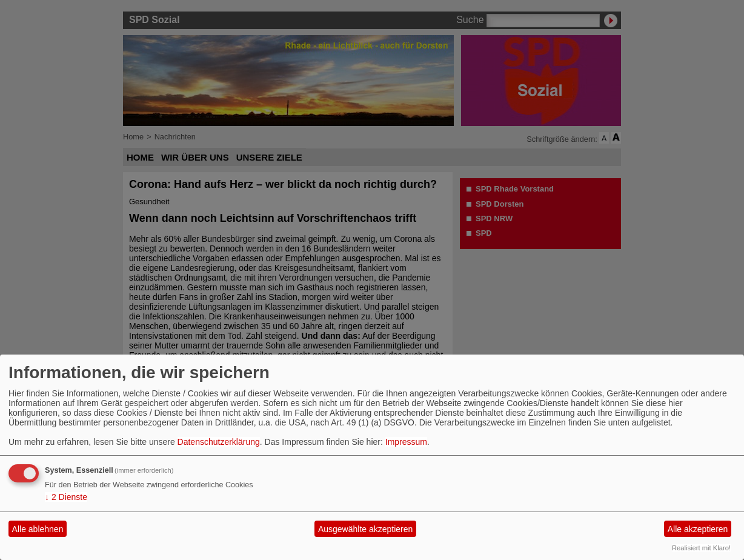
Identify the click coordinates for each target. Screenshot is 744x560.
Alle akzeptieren (698, 529)
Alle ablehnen (38, 529)
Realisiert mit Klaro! (701, 548)
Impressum (406, 442)
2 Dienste (66, 497)
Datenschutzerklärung (219, 442)
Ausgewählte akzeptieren (365, 529)
